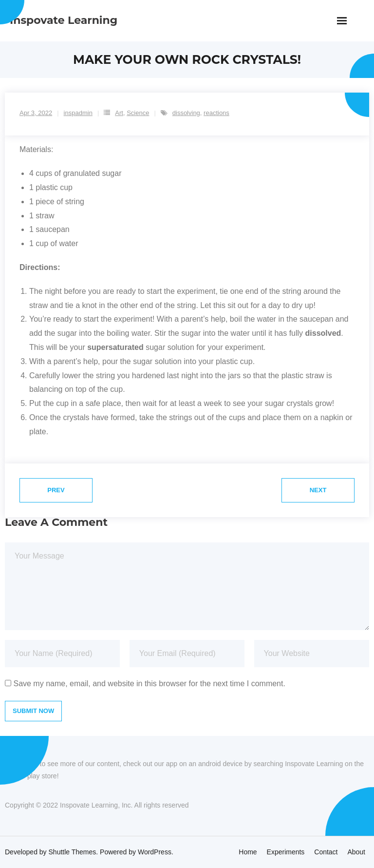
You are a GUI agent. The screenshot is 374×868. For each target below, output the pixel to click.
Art (119, 113)
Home (248, 852)
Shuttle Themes (73, 852)
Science (138, 113)
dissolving (186, 113)
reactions (216, 113)
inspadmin (78, 113)
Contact (326, 852)
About (356, 852)
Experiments (286, 852)
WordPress (155, 852)
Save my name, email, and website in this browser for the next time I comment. (149, 684)
